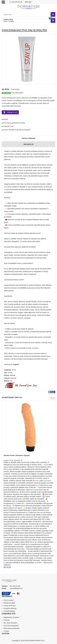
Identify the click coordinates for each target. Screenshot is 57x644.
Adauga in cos (12, 112)
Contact (6, 631)
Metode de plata (9, 603)
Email (28, 2)
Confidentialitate (9, 611)
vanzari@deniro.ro (16, 588)
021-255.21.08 (16, 2)
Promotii (6, 620)
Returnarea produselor (11, 628)
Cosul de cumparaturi (11, 626)
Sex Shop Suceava (10, 623)
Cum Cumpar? (9, 600)
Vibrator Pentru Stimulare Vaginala (17, 455)
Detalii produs (28, 138)
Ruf (11, 381)
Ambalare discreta (10, 608)
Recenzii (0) (28, 144)
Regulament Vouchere (11, 617)
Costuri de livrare (10, 606)
